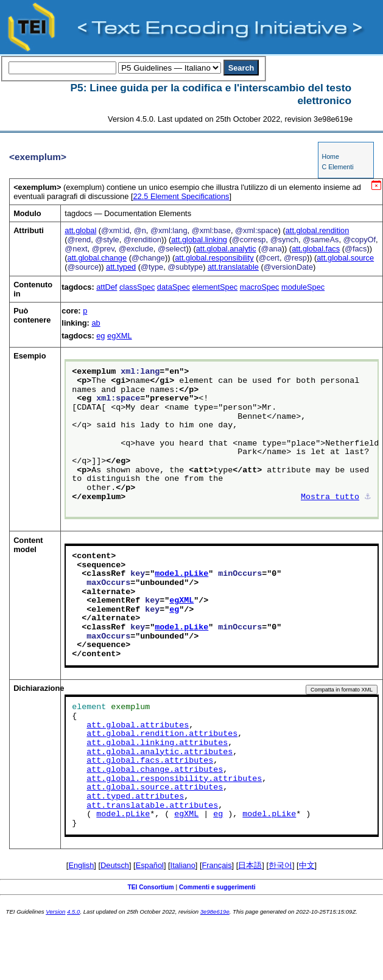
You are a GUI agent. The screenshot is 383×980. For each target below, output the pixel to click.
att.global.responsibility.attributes (174, 779)
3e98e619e (215, 912)
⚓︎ (368, 497)
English (81, 865)
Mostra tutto (330, 497)
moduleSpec (303, 287)
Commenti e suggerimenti (217, 887)
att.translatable (233, 267)
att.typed (121, 267)
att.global (80, 230)
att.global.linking (199, 240)
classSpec (137, 287)
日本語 (250, 865)
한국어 (280, 865)
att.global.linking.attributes (157, 743)
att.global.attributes (138, 726)
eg (100, 336)
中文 (307, 865)
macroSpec (260, 287)
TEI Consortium (150, 887)
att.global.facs (316, 249)
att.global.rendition (318, 230)
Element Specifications (181, 196)
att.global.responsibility (214, 258)
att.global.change (97, 258)
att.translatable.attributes (152, 806)
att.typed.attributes (135, 797)
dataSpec (174, 287)
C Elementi (337, 167)
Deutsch (115, 865)
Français (217, 865)
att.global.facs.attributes (150, 761)
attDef (107, 287)
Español (150, 865)
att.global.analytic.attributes (160, 752)
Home (330, 156)
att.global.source (345, 258)
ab (96, 323)
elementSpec (215, 287)
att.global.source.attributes (155, 788)
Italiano (183, 865)
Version (55, 912)
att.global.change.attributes (155, 770)
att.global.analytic (226, 249)
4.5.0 (73, 912)
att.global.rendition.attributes (162, 734)
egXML (120, 336)
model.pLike (181, 574)
